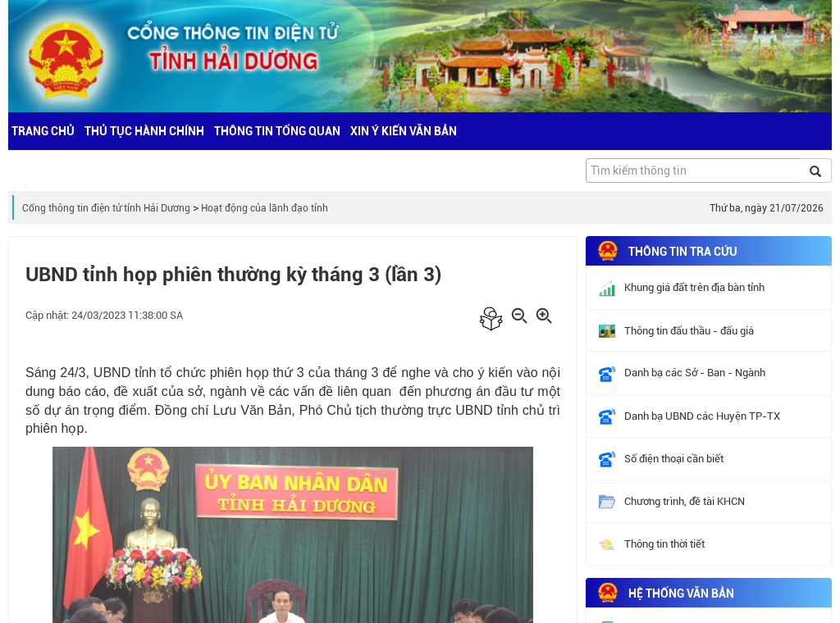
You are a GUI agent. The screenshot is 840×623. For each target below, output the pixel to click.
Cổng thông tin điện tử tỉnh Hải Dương (106, 208)
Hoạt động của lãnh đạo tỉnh (265, 208)
